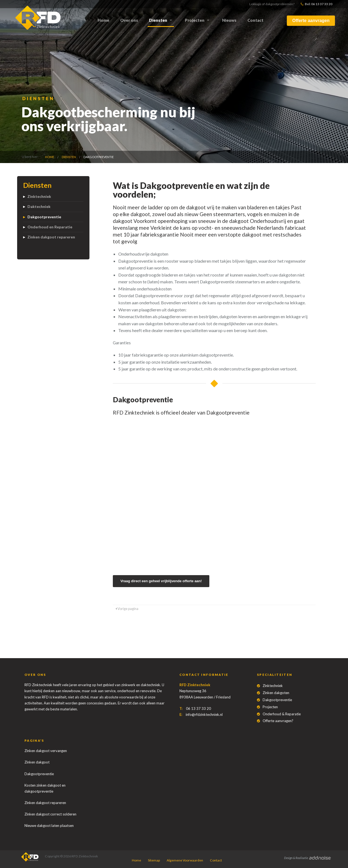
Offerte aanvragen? (278, 721)
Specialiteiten (275, 675)
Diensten (158, 20)
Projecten (195, 20)
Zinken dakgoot (37, 762)
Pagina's (34, 740)
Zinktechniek (39, 196)
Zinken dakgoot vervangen (46, 751)
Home (103, 20)
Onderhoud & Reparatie (282, 714)
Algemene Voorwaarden (185, 860)
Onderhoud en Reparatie (50, 227)
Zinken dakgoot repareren (51, 237)
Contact (255, 20)
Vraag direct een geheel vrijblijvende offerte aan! (161, 581)
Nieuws (229, 20)
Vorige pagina (127, 609)
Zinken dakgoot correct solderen (50, 814)
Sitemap (154, 860)
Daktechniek (39, 206)
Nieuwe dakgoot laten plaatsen (49, 826)
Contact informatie (204, 675)
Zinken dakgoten (276, 693)
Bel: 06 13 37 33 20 (316, 4)
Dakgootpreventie (99, 157)
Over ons (129, 20)
